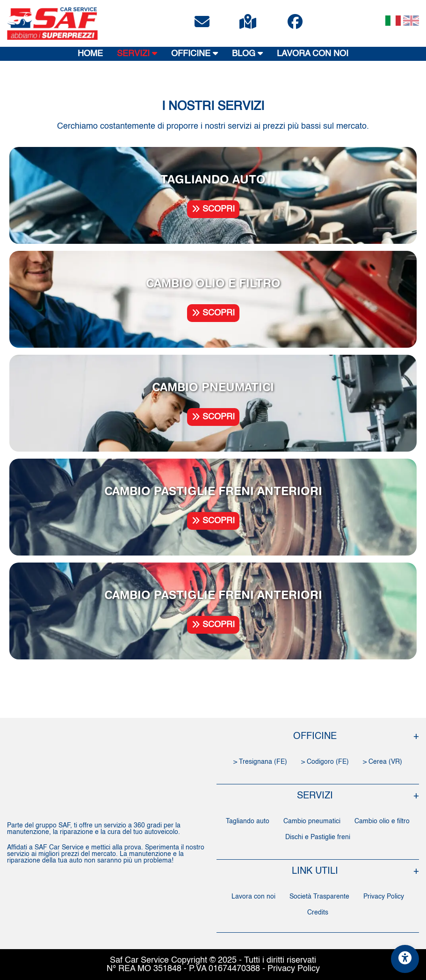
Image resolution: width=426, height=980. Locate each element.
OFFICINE (195, 54)
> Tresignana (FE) (260, 762)
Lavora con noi (253, 897)
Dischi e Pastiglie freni (318, 837)
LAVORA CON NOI (313, 54)
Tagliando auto (248, 821)
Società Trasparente (319, 897)
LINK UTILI (315, 871)
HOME (90, 54)
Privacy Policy (384, 897)
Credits (318, 913)
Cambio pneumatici (312, 821)
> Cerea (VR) (383, 762)
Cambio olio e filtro (382, 821)
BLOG (247, 54)
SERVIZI (137, 54)
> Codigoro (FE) (325, 762)
